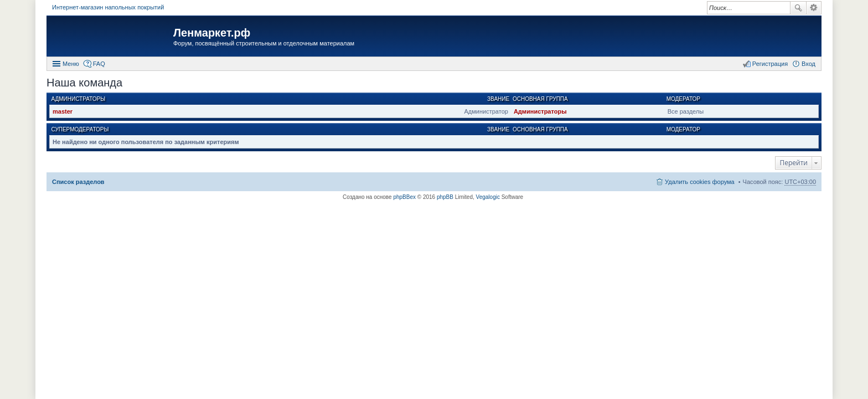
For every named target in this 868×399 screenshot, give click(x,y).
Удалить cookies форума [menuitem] (700, 182)
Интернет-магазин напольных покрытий (108, 7)
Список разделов (78, 182)
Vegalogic (488, 197)
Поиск (798, 8)
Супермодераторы (80, 129)
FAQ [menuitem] (99, 64)
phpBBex (404, 197)
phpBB (445, 197)
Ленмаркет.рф (212, 33)
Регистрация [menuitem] (770, 64)
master (63, 111)
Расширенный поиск (814, 8)
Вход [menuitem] (808, 64)
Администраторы (79, 99)
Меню (71, 64)
